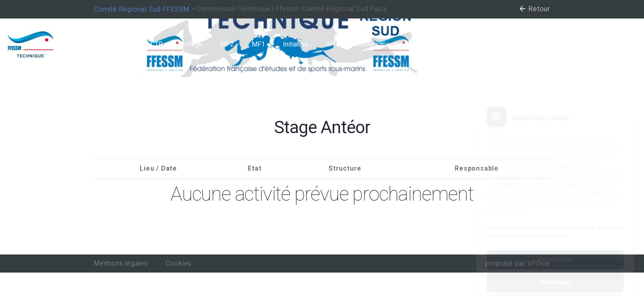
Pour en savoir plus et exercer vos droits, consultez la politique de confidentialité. (555, 196)
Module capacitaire (380, 44)
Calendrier (125, 44)
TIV (483, 44)
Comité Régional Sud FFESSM (142, 9)
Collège (191, 44)
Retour (534, 10)
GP (330, 44)
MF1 (258, 44)
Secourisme (442, 44)
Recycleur (565, 44)
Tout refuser (555, 247)
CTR (157, 44)
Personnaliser (555, 224)
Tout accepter (555, 269)
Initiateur (296, 44)
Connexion (617, 44)
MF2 (227, 44)
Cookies (179, 263)
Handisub (519, 44)
